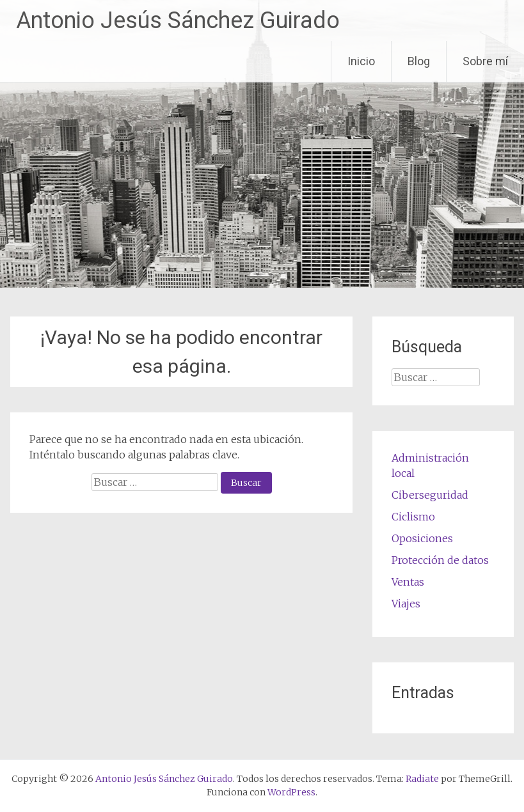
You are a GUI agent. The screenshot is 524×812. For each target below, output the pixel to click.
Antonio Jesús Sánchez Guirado (178, 20)
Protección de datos (440, 560)
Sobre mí (485, 61)
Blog (419, 61)
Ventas (408, 582)
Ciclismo (413, 517)
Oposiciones (422, 538)
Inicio (361, 61)
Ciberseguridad (430, 495)
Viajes (406, 604)
